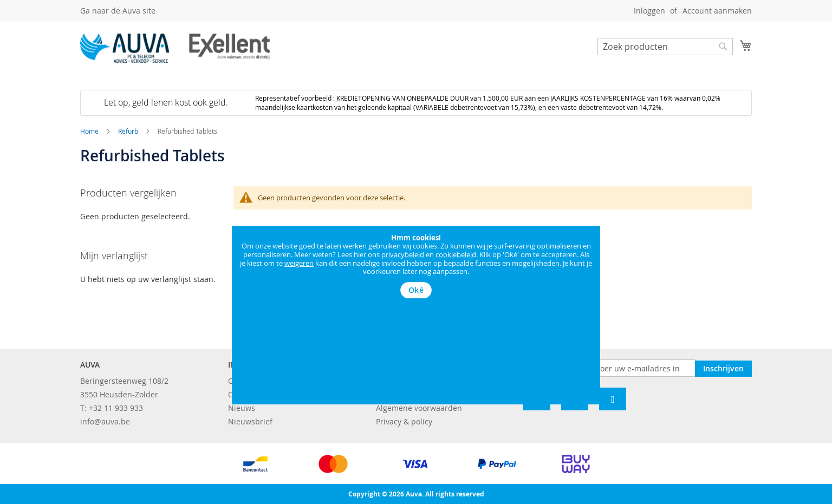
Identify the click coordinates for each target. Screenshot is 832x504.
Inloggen (649, 11)
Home (90, 131)
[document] (416, 266)
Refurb (129, 131)
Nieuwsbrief (250, 421)
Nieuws (242, 408)
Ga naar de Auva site (118, 11)
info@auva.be (105, 421)
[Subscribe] (723, 368)
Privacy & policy (404, 421)
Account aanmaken (717, 11)
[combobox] (665, 47)
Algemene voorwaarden (419, 408)
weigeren (299, 263)
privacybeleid (403, 254)
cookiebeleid (456, 254)
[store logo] (175, 48)
